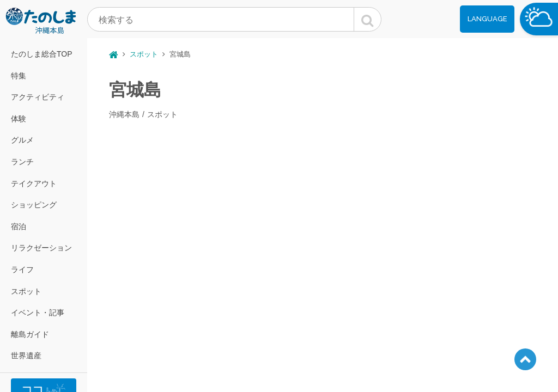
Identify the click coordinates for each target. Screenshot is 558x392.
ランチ (22, 162)
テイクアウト (34, 183)
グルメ (22, 140)
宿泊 (19, 226)
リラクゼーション (41, 248)
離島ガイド (30, 334)
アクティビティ (38, 97)
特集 (19, 76)
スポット (26, 291)
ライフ (22, 269)
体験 (19, 119)
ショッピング (34, 205)
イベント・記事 (38, 313)
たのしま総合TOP (42, 54)
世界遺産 (26, 356)
